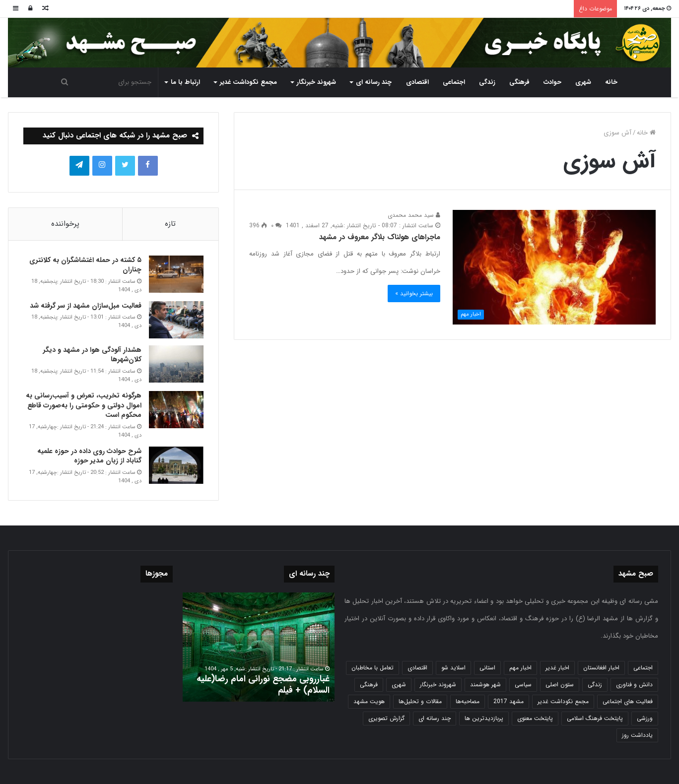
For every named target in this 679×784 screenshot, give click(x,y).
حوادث (552, 82)
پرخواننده (65, 224)
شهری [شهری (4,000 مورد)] (399, 685)
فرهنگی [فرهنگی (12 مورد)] (369, 685)
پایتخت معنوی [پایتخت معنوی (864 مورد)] (535, 718)
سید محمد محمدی (414, 215)
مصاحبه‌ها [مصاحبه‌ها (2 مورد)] (468, 701)
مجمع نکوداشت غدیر (248, 82)
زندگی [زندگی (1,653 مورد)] (595, 685)
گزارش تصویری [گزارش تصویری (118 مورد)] (386, 718)
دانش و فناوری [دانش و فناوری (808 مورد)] (634, 685)
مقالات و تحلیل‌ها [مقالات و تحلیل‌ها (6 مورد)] (420, 701)
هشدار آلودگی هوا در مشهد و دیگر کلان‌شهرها (92, 355)
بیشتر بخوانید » (414, 294)
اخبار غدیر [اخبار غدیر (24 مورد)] (557, 668)
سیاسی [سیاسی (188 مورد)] (523, 685)
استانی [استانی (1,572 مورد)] (487, 668)
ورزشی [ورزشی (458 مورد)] (645, 718)
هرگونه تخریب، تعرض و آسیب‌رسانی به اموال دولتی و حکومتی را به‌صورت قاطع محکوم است (84, 405)
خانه (611, 82)
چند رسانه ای (374, 82)
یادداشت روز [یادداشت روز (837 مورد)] (637, 735)
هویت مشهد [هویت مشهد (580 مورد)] (369, 701)
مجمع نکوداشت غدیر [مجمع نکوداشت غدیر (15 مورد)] (563, 701)
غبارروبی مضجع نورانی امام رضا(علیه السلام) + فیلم (263, 685)
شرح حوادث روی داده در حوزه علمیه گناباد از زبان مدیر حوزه (89, 456)
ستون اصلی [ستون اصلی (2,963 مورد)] (560, 685)
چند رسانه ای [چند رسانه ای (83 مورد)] (435, 718)
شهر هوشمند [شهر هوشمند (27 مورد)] (485, 685)
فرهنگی (519, 82)
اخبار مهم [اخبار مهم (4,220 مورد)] (520, 668)
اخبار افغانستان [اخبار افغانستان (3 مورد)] (601, 668)
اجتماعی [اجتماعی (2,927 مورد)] (643, 668)
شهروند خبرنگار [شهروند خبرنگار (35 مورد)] (438, 685)
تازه (170, 224)
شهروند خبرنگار (316, 82)
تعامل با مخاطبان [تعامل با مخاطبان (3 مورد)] (373, 668)
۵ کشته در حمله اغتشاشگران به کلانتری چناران (85, 265)
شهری (583, 82)
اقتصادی (417, 82)
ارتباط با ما (185, 82)
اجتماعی (454, 82)
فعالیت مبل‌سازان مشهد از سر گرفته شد (86, 306)
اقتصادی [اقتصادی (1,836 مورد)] (417, 668)
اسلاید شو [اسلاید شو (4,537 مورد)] (453, 668)
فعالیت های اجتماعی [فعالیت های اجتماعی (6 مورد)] (628, 701)
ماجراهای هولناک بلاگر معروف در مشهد (380, 237)
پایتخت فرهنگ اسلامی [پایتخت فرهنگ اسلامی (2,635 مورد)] (595, 718)
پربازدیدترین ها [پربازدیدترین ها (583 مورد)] (484, 718)
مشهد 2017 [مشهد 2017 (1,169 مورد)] (509, 701)
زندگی (487, 82)
